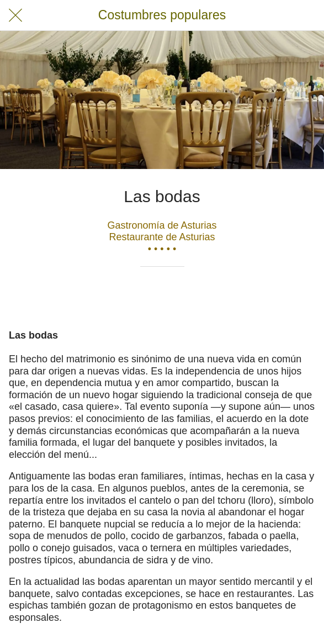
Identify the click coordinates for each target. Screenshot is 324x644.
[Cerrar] (15, 15)
